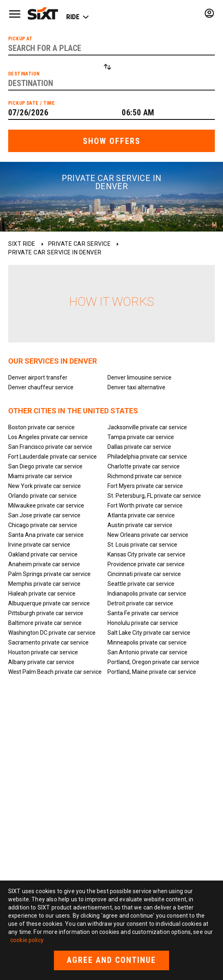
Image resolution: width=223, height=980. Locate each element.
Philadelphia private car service (147, 457)
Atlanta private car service (141, 515)
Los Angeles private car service (48, 437)
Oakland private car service (43, 554)
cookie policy (27, 940)
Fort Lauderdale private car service (52, 457)
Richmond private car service (145, 476)
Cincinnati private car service (144, 574)
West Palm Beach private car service (55, 672)
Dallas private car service (139, 447)
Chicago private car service (43, 525)
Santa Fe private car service (143, 613)
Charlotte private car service (144, 466)
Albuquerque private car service (49, 603)
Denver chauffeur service (41, 387)
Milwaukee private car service (46, 505)
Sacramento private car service (48, 642)
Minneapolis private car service (147, 642)
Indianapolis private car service (147, 594)
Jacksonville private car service (147, 427)
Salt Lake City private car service (149, 633)
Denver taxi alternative (136, 387)
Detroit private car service (140, 603)
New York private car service (45, 486)
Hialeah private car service (42, 594)
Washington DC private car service (52, 633)
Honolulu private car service (143, 623)
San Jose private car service (44, 515)
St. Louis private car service (142, 545)
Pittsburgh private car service (46, 613)
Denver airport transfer (38, 377)
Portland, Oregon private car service (153, 662)
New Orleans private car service (148, 535)
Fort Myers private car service (145, 486)
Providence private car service (146, 564)
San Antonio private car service (147, 652)
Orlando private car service (42, 496)
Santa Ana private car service (46, 535)
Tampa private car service (141, 437)
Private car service (80, 244)
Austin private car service (140, 525)
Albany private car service (41, 662)
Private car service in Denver (55, 252)
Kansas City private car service (146, 554)
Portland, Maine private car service (152, 672)
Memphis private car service (44, 584)
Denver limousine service (139, 377)
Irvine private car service (39, 545)
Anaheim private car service (44, 564)
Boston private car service (41, 427)
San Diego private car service (45, 466)
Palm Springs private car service (49, 574)
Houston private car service (43, 652)
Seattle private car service (141, 584)
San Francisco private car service (50, 447)
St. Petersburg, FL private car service (154, 496)
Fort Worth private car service (145, 505)
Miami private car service (40, 476)
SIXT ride (22, 244)
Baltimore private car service (45, 623)
